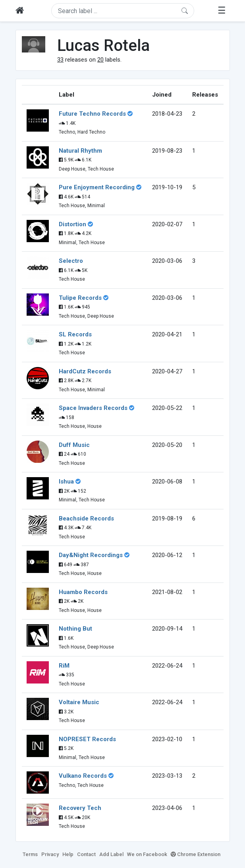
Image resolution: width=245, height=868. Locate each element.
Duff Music (74, 445)
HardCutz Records (85, 371)
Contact (86, 854)
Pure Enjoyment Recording (97, 187)
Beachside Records (86, 518)
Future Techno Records (92, 114)
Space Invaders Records (93, 408)
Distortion (72, 224)
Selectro (71, 261)
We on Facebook (147, 854)
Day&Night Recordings (91, 555)
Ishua (66, 482)
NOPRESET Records (87, 739)
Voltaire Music (79, 702)
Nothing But (75, 629)
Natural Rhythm (80, 151)
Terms (30, 854)
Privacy (50, 854)
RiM (64, 666)
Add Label (111, 854)
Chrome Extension (196, 854)
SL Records (75, 334)
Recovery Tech (80, 808)
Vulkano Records (83, 776)
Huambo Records (83, 592)
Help (68, 854)
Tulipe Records (80, 298)
